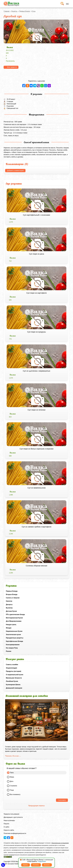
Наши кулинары (9, 820)
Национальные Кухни (14, 631)
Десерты (9, 605)
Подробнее (42, 861)
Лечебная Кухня (12, 681)
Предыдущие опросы (36, 806)
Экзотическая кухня (13, 635)
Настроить (47, 865)
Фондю (9, 628)
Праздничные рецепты (15, 638)
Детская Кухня (11, 611)
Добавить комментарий (15, 171)
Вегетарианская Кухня (14, 618)
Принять (26, 865)
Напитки (9, 601)
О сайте (6, 827)
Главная (7, 11)
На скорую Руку (12, 648)
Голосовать (62, 800)
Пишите (6, 824)
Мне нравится (12, 67)
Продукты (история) (13, 671)
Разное (9, 651)
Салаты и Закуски (13, 598)
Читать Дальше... (13, 756)
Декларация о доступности (13, 817)
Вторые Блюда (12, 594)
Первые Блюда (12, 591)
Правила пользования (11, 814)
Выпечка (9, 608)
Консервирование (13, 645)
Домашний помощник (14, 688)
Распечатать (10, 61)
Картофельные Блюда (14, 641)
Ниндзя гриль (11, 625)
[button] (3, 865)
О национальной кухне (15, 675)
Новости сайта (9, 830)
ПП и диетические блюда (15, 614)
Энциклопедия (11, 668)
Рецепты (14, 11)
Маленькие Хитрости (14, 678)
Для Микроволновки (14, 621)
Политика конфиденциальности (15, 833)
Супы (34, 11)
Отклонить (36, 865)
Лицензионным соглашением (60, 843)
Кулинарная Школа (13, 685)
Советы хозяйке (12, 665)
